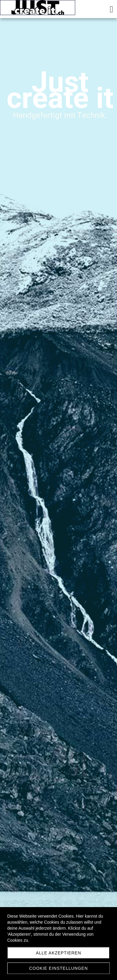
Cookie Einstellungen (58, 968)
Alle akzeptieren (58, 953)
